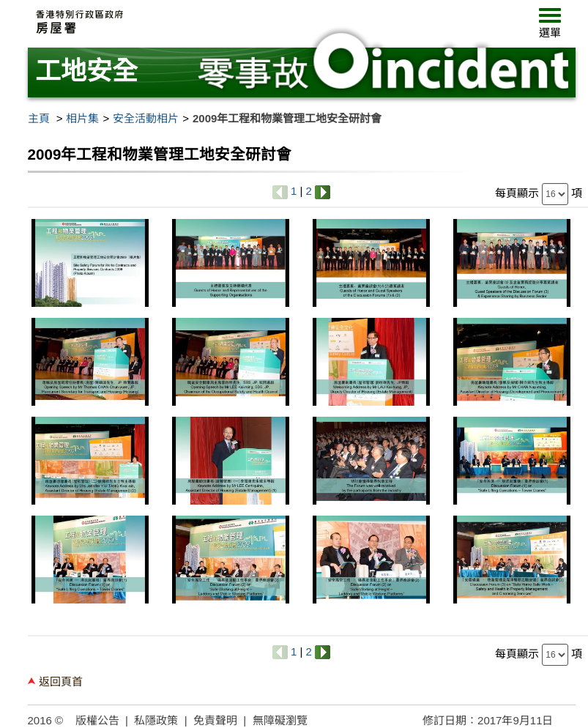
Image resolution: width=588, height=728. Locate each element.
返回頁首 (61, 681)
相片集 (82, 118)
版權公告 (97, 720)
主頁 (39, 118)
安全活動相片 (146, 118)
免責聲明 (215, 720)
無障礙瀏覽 (280, 720)
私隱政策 (156, 720)
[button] (550, 26)
